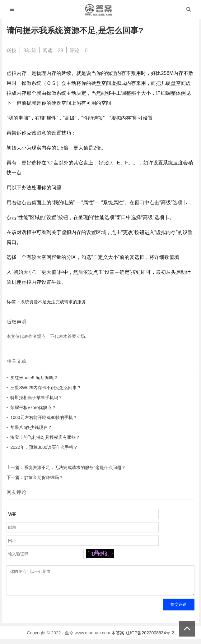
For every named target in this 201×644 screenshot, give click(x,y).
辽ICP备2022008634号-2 (150, 637)
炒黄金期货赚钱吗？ (44, 477)
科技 (12, 51)
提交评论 (179, 609)
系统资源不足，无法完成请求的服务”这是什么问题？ (75, 467)
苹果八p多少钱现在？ (31, 427)
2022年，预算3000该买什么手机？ (44, 447)
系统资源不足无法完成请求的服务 (53, 302)
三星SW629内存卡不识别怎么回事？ (46, 388)
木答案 (118, 637)
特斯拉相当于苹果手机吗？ (36, 398)
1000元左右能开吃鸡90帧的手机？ (44, 417)
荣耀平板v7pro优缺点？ (33, 407)
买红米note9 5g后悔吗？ (34, 378)
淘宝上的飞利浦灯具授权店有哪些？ (45, 437)
